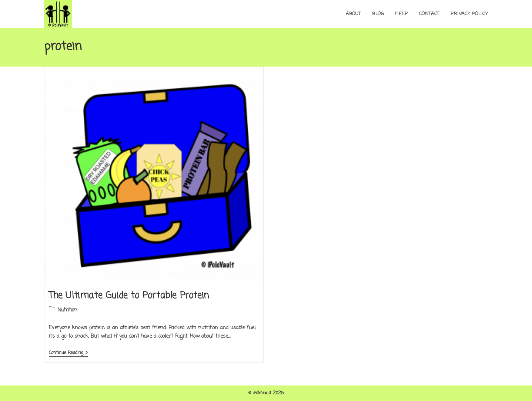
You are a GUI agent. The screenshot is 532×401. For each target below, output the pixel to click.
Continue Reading (68, 353)
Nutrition (67, 310)
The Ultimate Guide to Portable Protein (129, 296)
